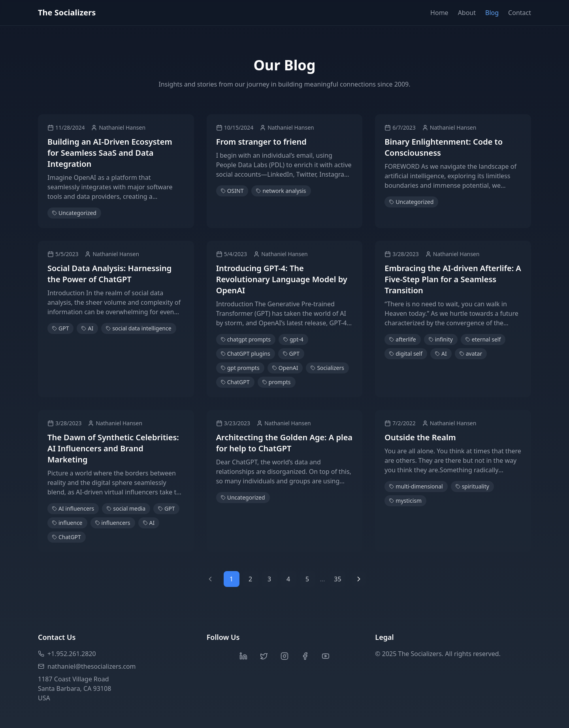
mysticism (405, 501)
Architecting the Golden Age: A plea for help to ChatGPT (284, 443)
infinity (441, 339)
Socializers (327, 368)
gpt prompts (240, 368)
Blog (492, 13)
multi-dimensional (416, 486)
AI (87, 328)
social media (126, 508)
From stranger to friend (261, 142)
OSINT (232, 191)
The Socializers (67, 12)
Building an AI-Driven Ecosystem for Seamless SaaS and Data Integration (110, 153)
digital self (406, 354)
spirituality (472, 486)
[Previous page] (210, 579)
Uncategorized (74, 213)
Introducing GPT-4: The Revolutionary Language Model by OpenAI (282, 279)
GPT (60, 328)
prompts (277, 382)
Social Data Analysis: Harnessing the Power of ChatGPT (109, 274)
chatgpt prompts (246, 339)
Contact (520, 13)
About (467, 13)
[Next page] (359, 579)
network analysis (281, 191)
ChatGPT (235, 382)
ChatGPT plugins (246, 354)
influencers (113, 523)
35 (337, 579)
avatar (471, 354)
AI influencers (73, 508)
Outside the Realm (420, 437)
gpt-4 (293, 339)
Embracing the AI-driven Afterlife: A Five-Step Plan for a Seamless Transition (453, 279)
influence (67, 523)
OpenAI (285, 368)
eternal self (483, 339)
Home (439, 13)
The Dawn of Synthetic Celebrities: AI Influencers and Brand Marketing (113, 448)
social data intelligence (138, 328)
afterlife (402, 339)
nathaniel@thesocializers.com (87, 666)
